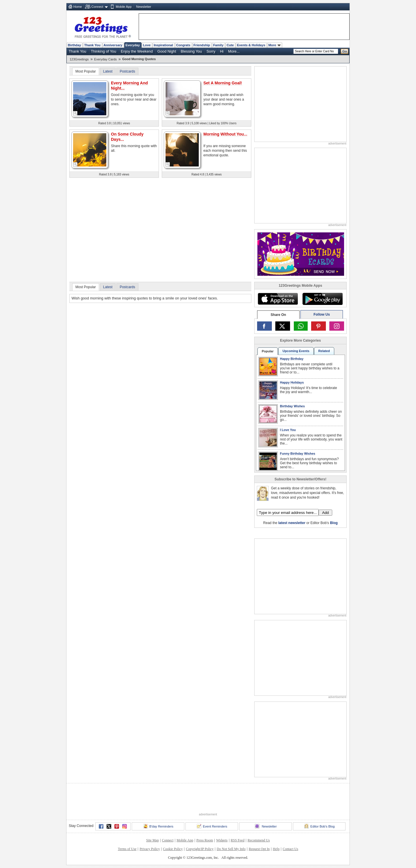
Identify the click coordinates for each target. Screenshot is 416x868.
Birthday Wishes (292, 406)
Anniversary (113, 45)
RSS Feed (237, 840)
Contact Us (290, 849)
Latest (108, 71)
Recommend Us (259, 840)
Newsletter (144, 7)
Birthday (74, 45)
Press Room (205, 840)
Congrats (183, 45)
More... (234, 51)
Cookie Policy (173, 849)
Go (345, 51)
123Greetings (79, 59)
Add (325, 513)
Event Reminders (212, 826)
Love (147, 45)
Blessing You (191, 51)
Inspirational (163, 45)
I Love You (288, 430)
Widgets (222, 840)
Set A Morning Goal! (223, 83)
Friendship (202, 45)
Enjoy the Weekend (137, 51)
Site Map (153, 840)
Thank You (92, 45)
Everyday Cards (105, 59)
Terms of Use (127, 849)
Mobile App (124, 7)
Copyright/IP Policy (200, 849)
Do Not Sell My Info (231, 849)
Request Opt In (259, 849)
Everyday (133, 45)
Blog (334, 523)
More (274, 45)
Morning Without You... (225, 134)
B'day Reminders (158, 826)
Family (218, 45)
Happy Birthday (292, 359)
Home (78, 7)
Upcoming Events (296, 351)
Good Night (167, 51)
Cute (230, 45)
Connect (97, 7)
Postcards (127, 71)
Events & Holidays (251, 45)
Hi (222, 51)
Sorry (211, 51)
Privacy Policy (150, 849)
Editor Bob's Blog (319, 826)
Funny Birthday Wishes (298, 454)
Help (276, 849)
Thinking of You (104, 51)
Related (324, 351)
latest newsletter (292, 523)
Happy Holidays (292, 382)
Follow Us (322, 314)
